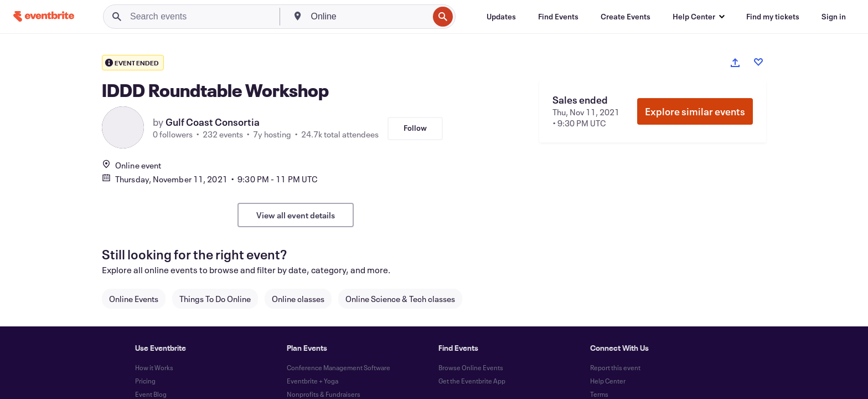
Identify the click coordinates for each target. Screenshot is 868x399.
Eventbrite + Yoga (312, 381)
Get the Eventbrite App (472, 381)
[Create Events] (626, 17)
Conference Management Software (339, 367)
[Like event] (758, 62)
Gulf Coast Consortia (213, 122)
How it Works (154, 367)
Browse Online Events (471, 367)
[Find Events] (558, 17)
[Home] (44, 16)
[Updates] (501, 17)
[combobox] (369, 17)
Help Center (608, 381)
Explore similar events (695, 111)
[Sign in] (834, 17)
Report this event (615, 367)
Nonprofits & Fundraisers (324, 394)
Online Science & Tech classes (400, 299)
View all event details (296, 215)
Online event (131, 165)
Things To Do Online (215, 299)
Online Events (134, 299)
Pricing (145, 381)
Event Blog (151, 394)
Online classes (298, 299)
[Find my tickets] (773, 17)
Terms (599, 394)
